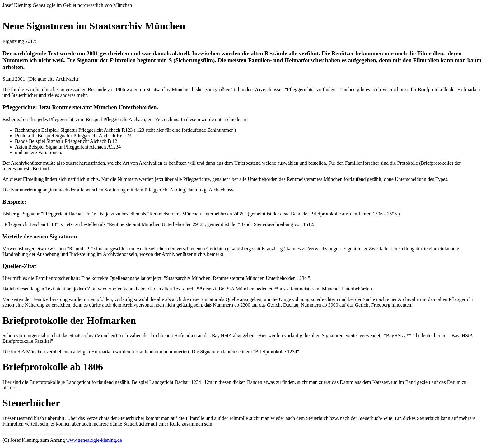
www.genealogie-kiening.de (94, 440)
